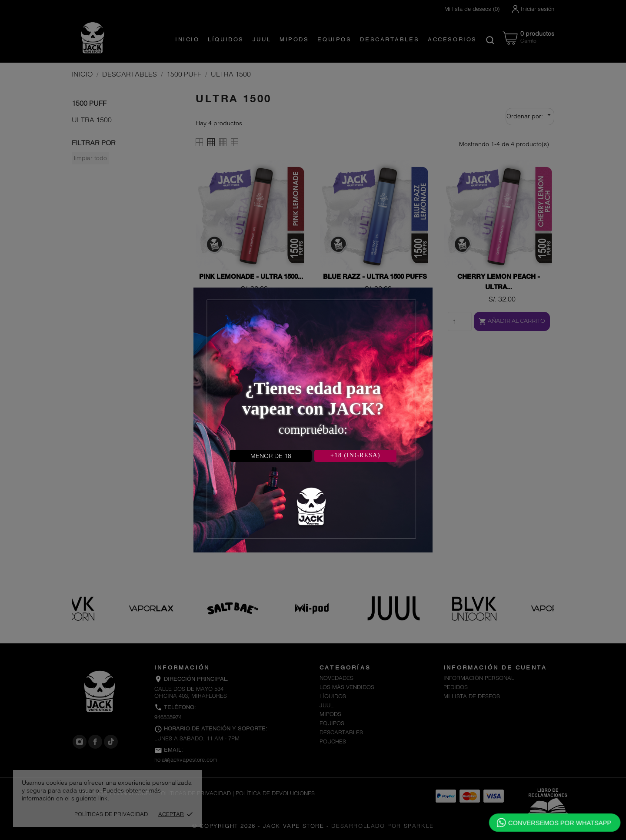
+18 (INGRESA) (355, 455)
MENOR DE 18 (271, 456)
